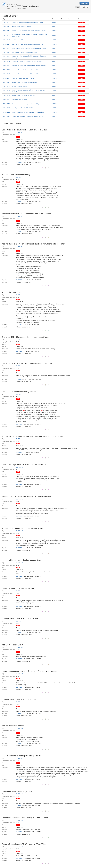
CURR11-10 (6, 100)
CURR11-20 (6, 108)
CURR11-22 (6, 116)
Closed (83, 7)
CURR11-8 (6, 82)
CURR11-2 (6, 44)
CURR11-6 (6, 27)
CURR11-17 (6, 70)
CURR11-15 (6, 35)
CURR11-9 (6, 78)
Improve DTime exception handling (22, 27)
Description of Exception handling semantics (24, 52)
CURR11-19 (6, 86)
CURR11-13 (6, 62)
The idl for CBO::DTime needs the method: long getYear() (28, 44)
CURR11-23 (6, 112)
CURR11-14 (6, 40)
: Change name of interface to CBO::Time (23, 96)
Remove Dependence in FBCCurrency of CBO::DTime (27, 116)
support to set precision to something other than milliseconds (29, 66)
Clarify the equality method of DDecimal (23, 78)
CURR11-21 (6, 104)
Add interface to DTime (18, 40)
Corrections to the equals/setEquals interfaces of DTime (27, 23)
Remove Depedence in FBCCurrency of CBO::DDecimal (28, 112)
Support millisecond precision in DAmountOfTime (26, 74)
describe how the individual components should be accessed (29, 31)
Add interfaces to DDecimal (19, 100)
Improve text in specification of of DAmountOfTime (26, 70)
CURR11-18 (6, 91)
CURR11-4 (6, 52)
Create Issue (84, 3)
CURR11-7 (6, 23)
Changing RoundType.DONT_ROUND (23, 108)
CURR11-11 (6, 96)
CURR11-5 (6, 31)
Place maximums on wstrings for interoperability (25, 104)
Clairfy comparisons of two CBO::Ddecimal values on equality (29, 48)
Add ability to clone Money (19, 86)
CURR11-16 (6, 74)
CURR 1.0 (55, 23)
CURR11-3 (6, 57)
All (87, 7)
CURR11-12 (6, 66)
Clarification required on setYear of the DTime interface (27, 62)
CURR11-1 (6, 48)
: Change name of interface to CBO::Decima (24, 82)
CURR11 (13, 9)
